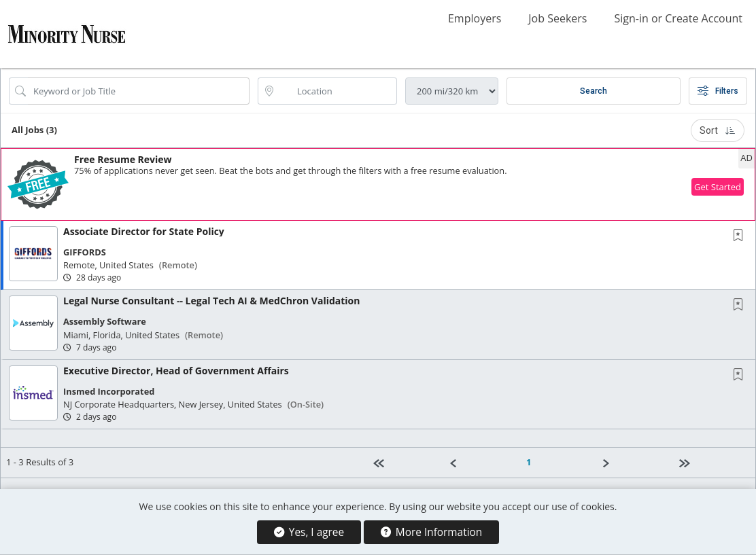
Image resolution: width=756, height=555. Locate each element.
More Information (431, 532)
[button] (378, 184)
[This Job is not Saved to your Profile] (741, 236)
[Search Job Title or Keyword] (139, 91)
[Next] (635, 463)
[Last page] (712, 463)
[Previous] (482, 463)
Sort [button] (718, 130)
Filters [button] (718, 91)
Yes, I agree (309, 532)
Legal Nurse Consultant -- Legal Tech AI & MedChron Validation (211, 301)
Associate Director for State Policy (144, 231)
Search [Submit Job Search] (594, 91)
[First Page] (406, 463)
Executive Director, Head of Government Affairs (176, 371)
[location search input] (337, 91)
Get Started (718, 187)
